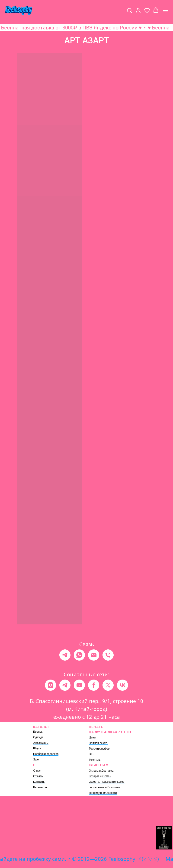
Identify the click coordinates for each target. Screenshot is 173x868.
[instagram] (51, 685)
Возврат (94, 776)
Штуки (37, 748)
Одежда (38, 737)
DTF (91, 754)
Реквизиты (40, 787)
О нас (37, 771)
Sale (36, 760)
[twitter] (108, 685)
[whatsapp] (79, 655)
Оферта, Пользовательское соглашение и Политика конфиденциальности (107, 787)
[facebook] (94, 685)
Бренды (38, 732)
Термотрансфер (99, 749)
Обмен (107, 776)
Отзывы (38, 776)
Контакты (39, 782)
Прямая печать (99, 743)
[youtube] (79, 685)
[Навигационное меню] (166, 10)
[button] (129, 10)
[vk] (122, 685)
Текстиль (95, 760)
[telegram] (65, 655)
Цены (92, 738)
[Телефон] (108, 655)
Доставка (108, 771)
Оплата (94, 771)
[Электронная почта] (94, 655)
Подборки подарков (46, 754)
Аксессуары (41, 743)
